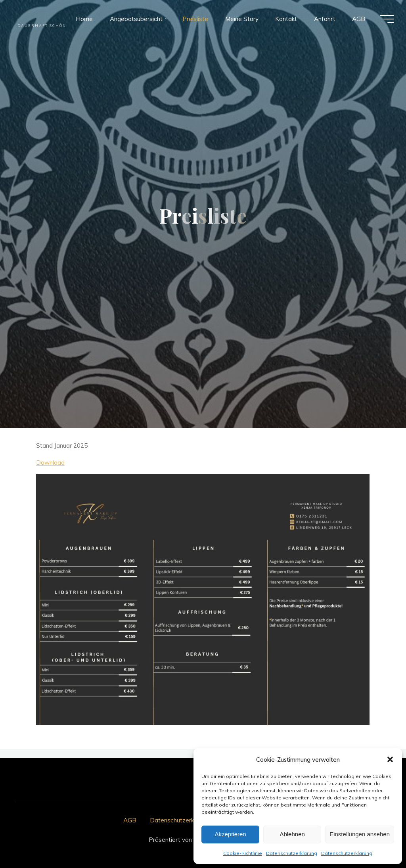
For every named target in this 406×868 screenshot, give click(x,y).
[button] (390, 759)
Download (50, 463)
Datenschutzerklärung (292, 853)
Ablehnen (292, 834)
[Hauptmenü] (387, 19)
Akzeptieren (230, 834)
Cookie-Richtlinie (243, 853)
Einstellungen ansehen (360, 834)
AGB (130, 820)
